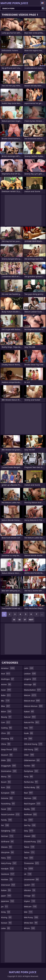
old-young (31, 749)
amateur (8, 668)
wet (28, 912)
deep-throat (9, 749)
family (7, 820)
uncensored (32, 879)
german (7, 836)
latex (6, 928)
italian (6, 890)
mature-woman (34, 706)
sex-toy (30, 825)
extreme (7, 798)
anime (6, 684)
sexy (29, 831)
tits (29, 869)
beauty (6, 717)
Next (31, 620)
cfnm (6, 733)
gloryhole (8, 852)
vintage (30, 896)
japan (6, 896)
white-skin (31, 923)
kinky (6, 912)
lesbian (30, 674)
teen (29, 858)
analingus (8, 679)
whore (30, 928)
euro (6, 787)
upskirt (29, 885)
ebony (6, 776)
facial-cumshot (10, 814)
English (43, 3)
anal (6, 674)
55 (14, 620)
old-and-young (33, 744)
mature (30, 695)
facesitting (8, 804)
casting (7, 728)
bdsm (6, 711)
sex (29, 820)
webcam (30, 906)
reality (30, 809)
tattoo (30, 852)
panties (30, 766)
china (6, 744)
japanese (8, 901)
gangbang (8, 831)
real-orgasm (32, 804)
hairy (6, 858)
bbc (5, 701)
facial (6, 809)
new (29, 728)
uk (28, 874)
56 (20, 620)
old (28, 739)
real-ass (30, 798)
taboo (29, 847)
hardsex (7, 879)
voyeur (30, 901)
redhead (31, 814)
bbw (6, 706)
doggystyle (9, 766)
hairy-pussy (9, 863)
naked (29, 711)
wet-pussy (31, 917)
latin (29, 668)
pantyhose (31, 771)
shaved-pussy (33, 841)
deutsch (7, 755)
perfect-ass (31, 782)
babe (6, 695)
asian (6, 690)
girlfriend (8, 841)
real (29, 793)
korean (7, 923)
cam (6, 722)
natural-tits (32, 722)
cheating (7, 739)
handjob (8, 869)
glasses (7, 847)
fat (5, 825)
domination (9, 771)
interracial (8, 885)
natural (30, 717)
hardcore (8, 874)
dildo (6, 760)
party (29, 776)
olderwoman (32, 760)
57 (25, 620)
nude (29, 733)
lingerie (30, 679)
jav (5, 906)
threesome (32, 863)
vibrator (30, 890)
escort (6, 782)
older (29, 755)
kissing (6, 917)
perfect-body (32, 787)
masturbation (33, 690)
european (8, 793)
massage (30, 684)
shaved (30, 836)
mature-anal (32, 701)
